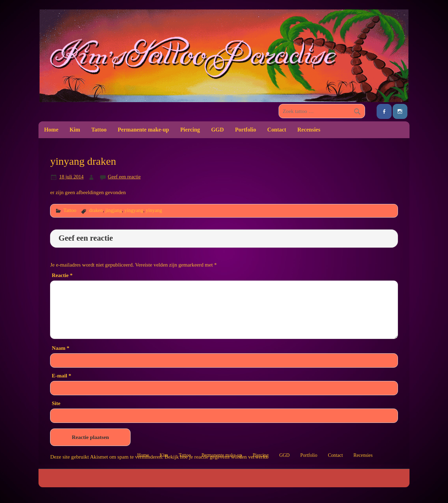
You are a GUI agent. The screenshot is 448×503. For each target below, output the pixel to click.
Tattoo (99, 130)
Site (56, 403)
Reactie (62, 275)
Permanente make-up (143, 130)
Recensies (309, 130)
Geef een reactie (124, 177)
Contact (277, 130)
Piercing (190, 130)
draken (96, 210)
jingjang (114, 210)
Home (51, 130)
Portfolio (245, 130)
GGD (217, 130)
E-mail (61, 376)
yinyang (154, 210)
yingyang (134, 210)
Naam (61, 348)
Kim (75, 130)
